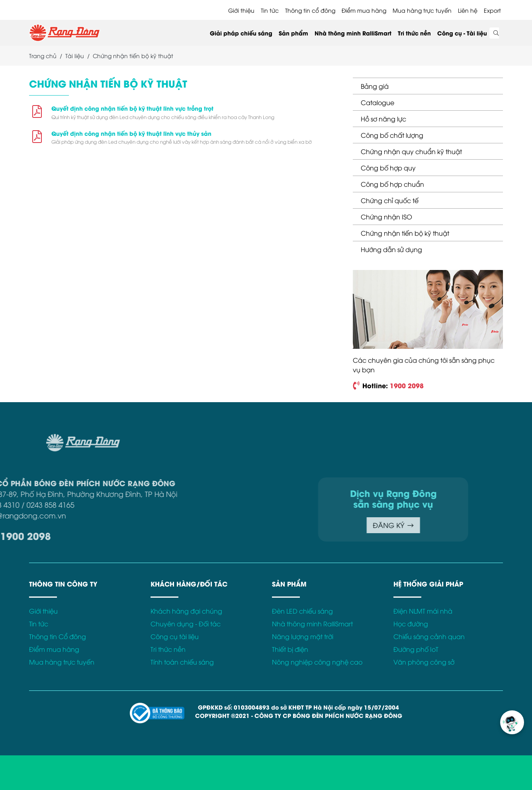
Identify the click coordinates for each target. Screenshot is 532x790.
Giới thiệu (241, 10)
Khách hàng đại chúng (186, 611)
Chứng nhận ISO (386, 217)
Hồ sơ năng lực (383, 119)
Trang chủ (43, 56)
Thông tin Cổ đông (58, 636)
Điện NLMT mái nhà (423, 611)
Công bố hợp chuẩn (392, 184)
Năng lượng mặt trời (303, 636)
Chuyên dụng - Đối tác (186, 624)
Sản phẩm (293, 33)
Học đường (411, 624)
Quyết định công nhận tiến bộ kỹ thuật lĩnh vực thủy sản (131, 133)
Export (492, 10)
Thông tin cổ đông (310, 10)
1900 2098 (407, 385)
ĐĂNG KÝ (332, 525)
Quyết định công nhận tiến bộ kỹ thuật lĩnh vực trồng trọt (132, 108)
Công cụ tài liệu (175, 636)
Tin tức (270, 10)
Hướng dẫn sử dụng (391, 249)
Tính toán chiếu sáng (182, 662)
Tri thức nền (414, 33)
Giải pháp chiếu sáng (241, 33)
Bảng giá (375, 86)
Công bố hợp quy (388, 168)
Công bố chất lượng (392, 135)
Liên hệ (468, 10)
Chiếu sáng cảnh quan (429, 636)
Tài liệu (75, 56)
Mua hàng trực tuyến (422, 10)
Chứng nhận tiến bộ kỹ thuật (405, 233)
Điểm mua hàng (364, 10)
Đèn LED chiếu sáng (302, 611)
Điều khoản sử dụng (403, 438)
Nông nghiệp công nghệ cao (317, 662)
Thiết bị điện (290, 649)
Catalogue (377, 102)
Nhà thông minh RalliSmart (353, 33)
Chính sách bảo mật (468, 438)
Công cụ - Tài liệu (462, 33)
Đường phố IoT (416, 649)
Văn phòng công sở (424, 662)
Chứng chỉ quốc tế (390, 200)
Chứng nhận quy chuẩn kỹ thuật (411, 151)
